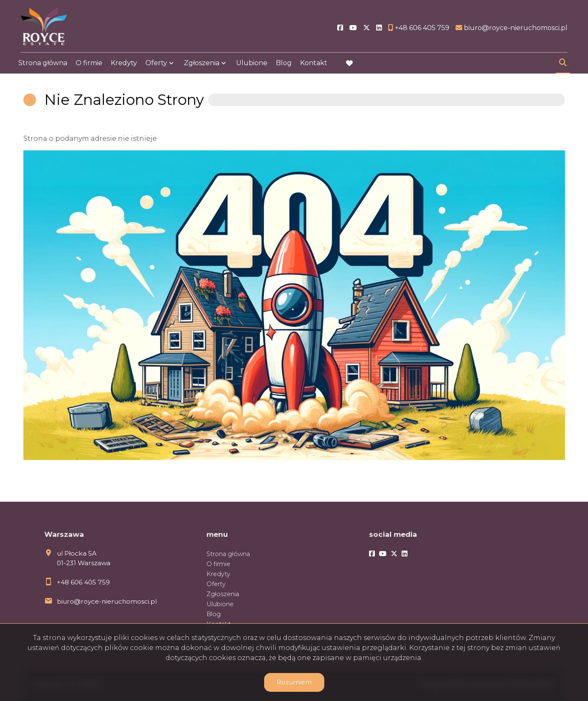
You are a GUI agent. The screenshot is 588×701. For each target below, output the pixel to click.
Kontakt (314, 64)
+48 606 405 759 (83, 582)
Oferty (156, 64)
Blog (284, 64)
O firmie (89, 64)
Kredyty (124, 64)
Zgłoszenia (202, 64)
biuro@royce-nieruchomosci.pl (107, 601)
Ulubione (252, 64)
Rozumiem (294, 682)
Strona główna (43, 64)
